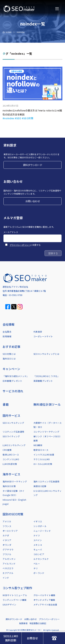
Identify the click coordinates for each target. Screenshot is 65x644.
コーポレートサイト (43, 336)
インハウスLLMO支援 (44, 455)
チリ (36, 568)
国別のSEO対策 (13, 514)
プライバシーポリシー (20, 245)
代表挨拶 (38, 332)
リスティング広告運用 (13, 432)
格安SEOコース (41, 450)
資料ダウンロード (33, 165)
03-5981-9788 (16, 295)
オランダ (7, 545)
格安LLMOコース (11, 455)
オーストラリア (10, 531)
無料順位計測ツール (47, 404)
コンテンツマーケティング (46, 432)
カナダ (6, 535)
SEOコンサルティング (13, 423)
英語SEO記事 (40, 486)
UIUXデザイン (9, 605)
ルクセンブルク (41, 559)
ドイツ (37, 535)
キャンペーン (11, 369)
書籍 (6, 404)
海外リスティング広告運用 (46, 481)
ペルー (37, 564)
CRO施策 (7, 450)
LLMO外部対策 (10, 464)
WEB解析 (38, 445)
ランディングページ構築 (15, 600)
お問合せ (32, 638)
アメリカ (7, 521)
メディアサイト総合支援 (45, 605)
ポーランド (39, 573)
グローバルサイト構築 (44, 595)
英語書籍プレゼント (43, 381)
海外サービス (11, 474)
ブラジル (7, 554)
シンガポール (40, 526)
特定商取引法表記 (38, 623)
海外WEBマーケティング (15, 481)
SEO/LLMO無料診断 (11, 638)
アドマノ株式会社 (20, 287)
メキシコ (38, 545)
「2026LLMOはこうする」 (47, 376)
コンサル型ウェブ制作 (17, 588)
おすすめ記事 (11, 347)
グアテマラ (8, 549)
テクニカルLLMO (42, 459)
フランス (7, 526)
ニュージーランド (42, 531)
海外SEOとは (9, 359)
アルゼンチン (9, 559)
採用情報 (7, 336)
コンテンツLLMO (11, 459)
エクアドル (8, 573)
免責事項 (23, 623)
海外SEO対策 (9, 486)
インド (6, 578)
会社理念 (7, 332)
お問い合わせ (33, 201)
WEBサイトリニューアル (15, 595)
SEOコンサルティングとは (46, 354)
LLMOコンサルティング (14, 445)
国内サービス (11, 415)
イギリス (38, 521)
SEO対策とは (9, 354)
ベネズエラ (8, 568)
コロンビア (39, 554)
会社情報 (8, 324)
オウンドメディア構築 (44, 600)
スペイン (38, 540)
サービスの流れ (13, 391)
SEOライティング (11, 436)
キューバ (38, 549)
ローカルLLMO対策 (43, 464)
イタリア (7, 540)
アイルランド (9, 564)
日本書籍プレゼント (12, 381)
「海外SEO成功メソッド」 (16, 376)
